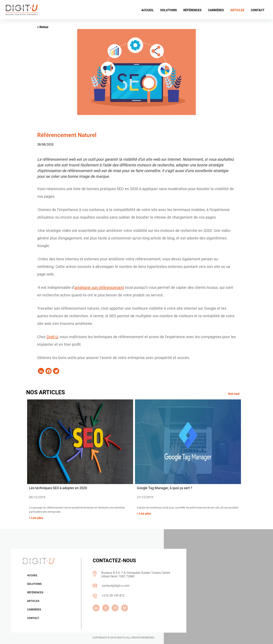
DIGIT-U (121, 638)
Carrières (34, 609)
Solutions (34, 584)
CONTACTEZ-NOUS (114, 561)
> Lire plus (36, 518)
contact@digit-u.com (116, 586)
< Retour (43, 27)
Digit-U (52, 337)
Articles (33, 601)
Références (35, 592)
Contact (33, 618)
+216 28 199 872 (113, 596)
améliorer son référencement (99, 287)
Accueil (32, 575)
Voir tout (234, 394)
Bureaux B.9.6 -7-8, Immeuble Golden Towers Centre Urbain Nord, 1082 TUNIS (136, 575)
